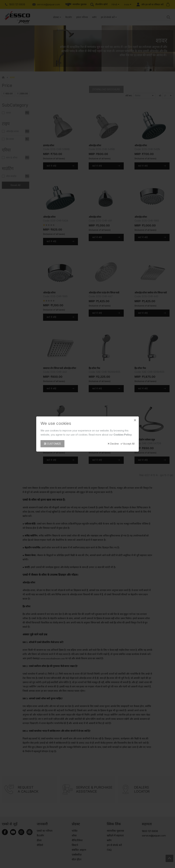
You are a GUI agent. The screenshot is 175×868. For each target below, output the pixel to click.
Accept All (127, 444)
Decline (113, 444)
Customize (52, 444)
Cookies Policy (123, 435)
